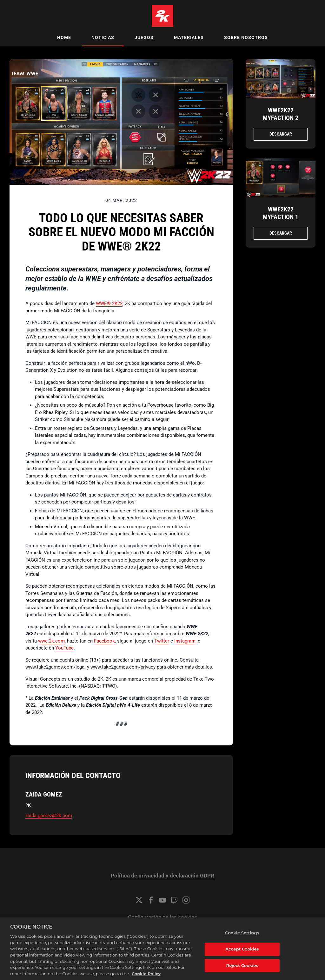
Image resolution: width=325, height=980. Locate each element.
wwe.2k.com (51, 641)
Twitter (162, 641)
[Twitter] (139, 900)
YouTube (64, 648)
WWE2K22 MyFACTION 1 (281, 213)
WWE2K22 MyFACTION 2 (281, 114)
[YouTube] (162, 900)
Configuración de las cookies (162, 917)
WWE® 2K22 (109, 303)
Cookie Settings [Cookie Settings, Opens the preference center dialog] (242, 941)
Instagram (185, 641)
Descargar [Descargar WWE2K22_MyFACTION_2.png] (281, 134)
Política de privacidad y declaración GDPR (162, 876)
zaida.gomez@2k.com (49, 816)
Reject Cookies (242, 973)
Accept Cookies (242, 957)
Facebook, (105, 641)
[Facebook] (151, 900)
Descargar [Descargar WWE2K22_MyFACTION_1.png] (281, 233)
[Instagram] (186, 900)
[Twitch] (174, 900)
